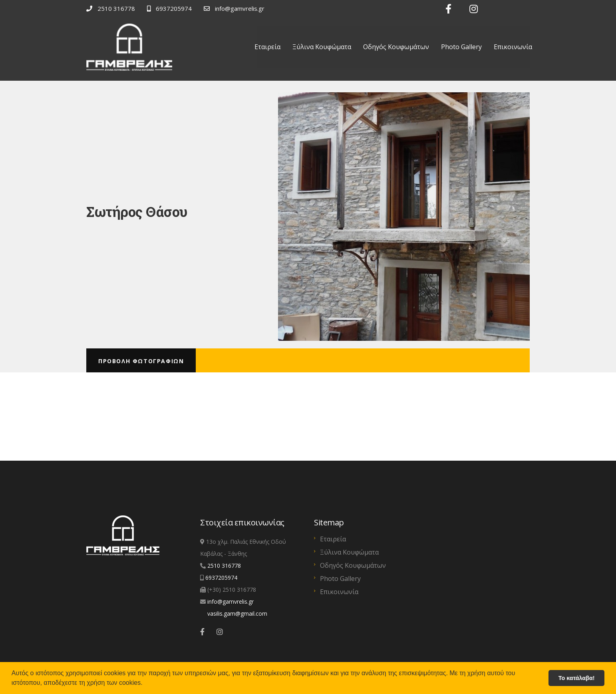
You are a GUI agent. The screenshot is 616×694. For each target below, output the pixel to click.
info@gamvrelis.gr (231, 554)
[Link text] (445, 9)
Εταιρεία (267, 47)
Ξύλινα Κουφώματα (322, 47)
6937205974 (221, 530)
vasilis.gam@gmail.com (237, 566)
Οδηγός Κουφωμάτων (396, 47)
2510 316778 (224, 518)
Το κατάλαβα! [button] (577, 678)
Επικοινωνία (513, 47)
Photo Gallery (461, 47)
